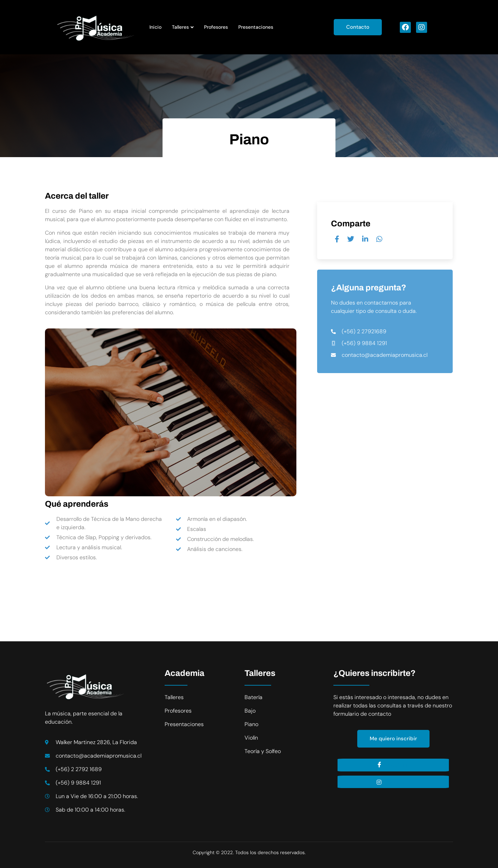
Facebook (393, 765)
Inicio (155, 27)
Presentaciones (256, 27)
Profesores (216, 27)
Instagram (393, 782)
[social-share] (337, 239)
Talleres (183, 27)
